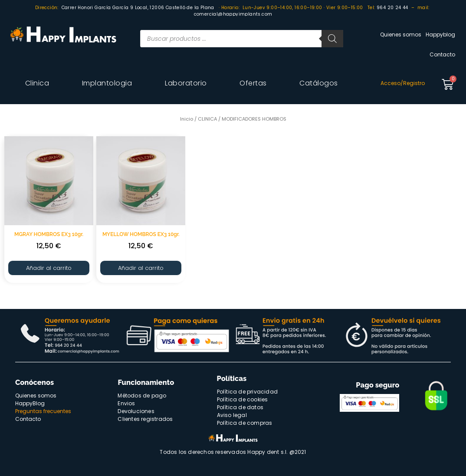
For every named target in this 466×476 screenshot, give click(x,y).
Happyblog (440, 34)
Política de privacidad (247, 392)
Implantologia (107, 83)
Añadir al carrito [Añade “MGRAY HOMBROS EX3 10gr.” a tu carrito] (49, 268)
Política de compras (245, 423)
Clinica (37, 83)
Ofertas (253, 83)
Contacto (442, 54)
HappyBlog (30, 403)
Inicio (187, 119)
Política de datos (240, 407)
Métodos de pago (142, 396)
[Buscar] (332, 39)
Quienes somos (401, 34)
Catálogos (319, 83)
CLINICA (207, 119)
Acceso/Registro (403, 83)
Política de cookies (243, 399)
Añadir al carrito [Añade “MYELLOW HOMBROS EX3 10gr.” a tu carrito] (141, 268)
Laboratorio (186, 83)
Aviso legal (232, 415)
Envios (126, 403)
